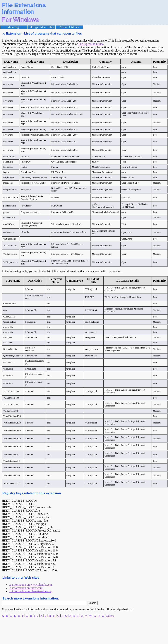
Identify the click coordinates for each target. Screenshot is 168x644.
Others (110, 616)
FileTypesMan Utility (41, 27)
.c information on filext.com (26, 588)
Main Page (14, 27)
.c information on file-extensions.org (31, 591)
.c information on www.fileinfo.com (31, 585)
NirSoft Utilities (69, 27)
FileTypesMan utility (91, 44)
